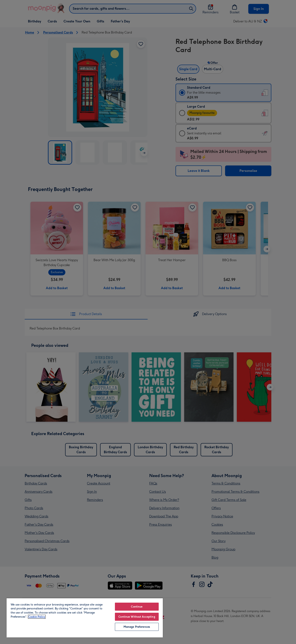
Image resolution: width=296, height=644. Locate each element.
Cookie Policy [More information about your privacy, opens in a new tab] (37, 617)
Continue (137, 607)
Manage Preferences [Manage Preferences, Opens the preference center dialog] (137, 627)
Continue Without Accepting (137, 617)
